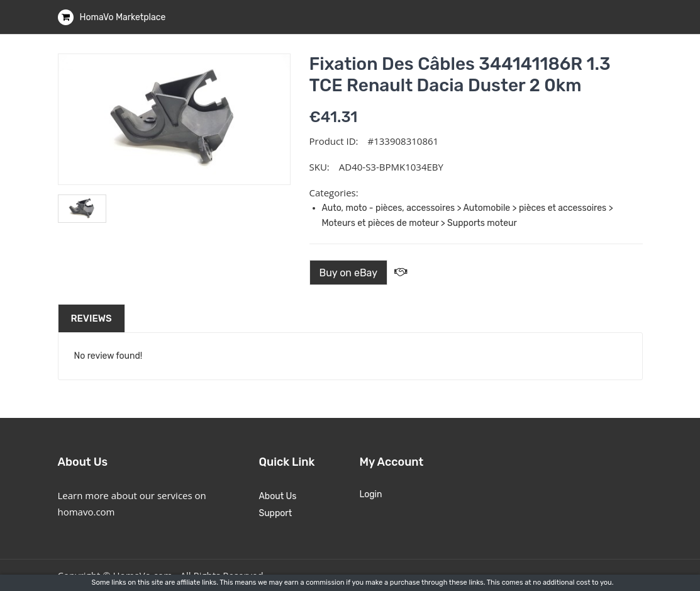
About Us (277, 496)
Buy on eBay (349, 273)
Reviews (92, 318)
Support (275, 513)
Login (370, 494)
